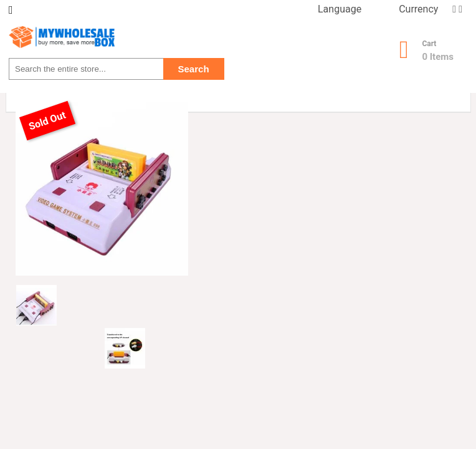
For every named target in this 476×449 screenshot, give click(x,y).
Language (340, 9)
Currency (418, 9)
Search (194, 69)
